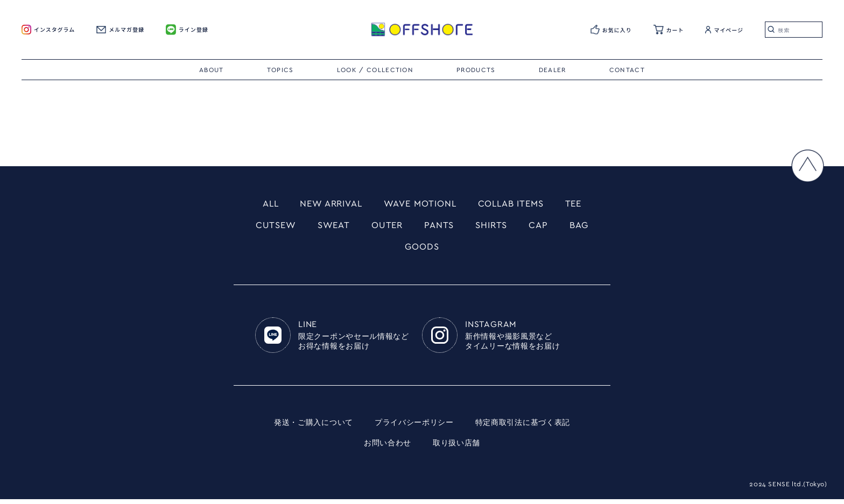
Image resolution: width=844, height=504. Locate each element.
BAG (585, 228)
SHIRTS (494, 228)
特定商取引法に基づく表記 (523, 428)
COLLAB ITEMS (516, 204)
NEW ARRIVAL (326, 204)
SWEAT (330, 228)
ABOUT (212, 70)
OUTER (386, 228)
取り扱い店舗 (456, 448)
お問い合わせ (388, 448)
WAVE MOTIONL (420, 204)
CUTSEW (270, 228)
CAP (543, 228)
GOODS (422, 251)
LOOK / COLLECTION (375, 70)
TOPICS (280, 70)
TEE (583, 204)
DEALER (553, 70)
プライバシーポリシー (414, 428)
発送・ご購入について (314, 428)
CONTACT (627, 70)
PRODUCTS (476, 70)
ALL (261, 204)
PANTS (439, 228)
